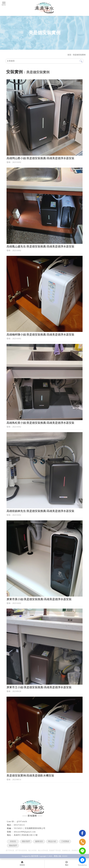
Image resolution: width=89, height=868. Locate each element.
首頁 (69, 55)
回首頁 (13, 841)
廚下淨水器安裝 (21, 850)
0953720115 (19, 825)
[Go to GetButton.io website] (82, 865)
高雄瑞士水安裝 (77, 850)
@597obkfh (22, 822)
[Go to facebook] (82, 860)
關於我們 (26, 841)
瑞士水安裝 (32, 850)
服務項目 (39, 841)
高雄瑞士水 (66, 850)
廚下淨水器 (10, 850)
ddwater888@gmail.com (25, 832)
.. (53, 856)
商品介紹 (52, 841)
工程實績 (65, 841)
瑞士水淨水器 (43, 850)
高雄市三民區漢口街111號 (26, 835)
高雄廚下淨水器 (55, 850)
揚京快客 (35, 856)
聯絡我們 (13, 846)
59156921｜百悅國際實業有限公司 (30, 828)
